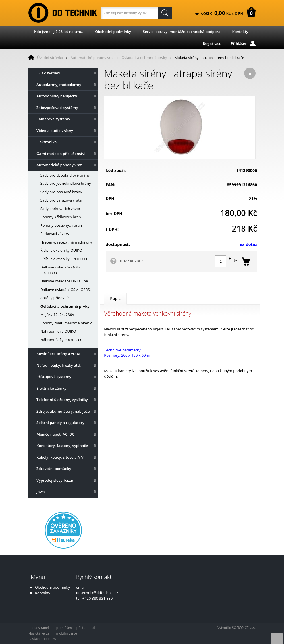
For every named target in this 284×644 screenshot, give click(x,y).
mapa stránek (39, 628)
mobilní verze (67, 633)
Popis (115, 298)
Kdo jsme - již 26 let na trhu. (59, 32)
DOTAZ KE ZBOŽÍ (131, 261)
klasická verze (39, 633)
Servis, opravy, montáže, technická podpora (182, 32)
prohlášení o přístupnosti (76, 628)
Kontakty (240, 32)
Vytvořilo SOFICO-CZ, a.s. (237, 628)
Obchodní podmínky (113, 32)
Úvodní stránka (50, 58)
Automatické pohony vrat (92, 58)
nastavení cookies (42, 639)
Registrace (212, 43)
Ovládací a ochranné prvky (144, 58)
